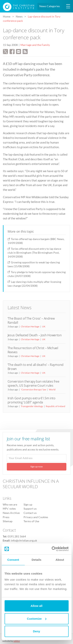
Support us (30, 509)
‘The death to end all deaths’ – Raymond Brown (36, 367)
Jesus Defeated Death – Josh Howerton (35, 335)
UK (44, 326)
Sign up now (36, 467)
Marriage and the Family (35, 45)
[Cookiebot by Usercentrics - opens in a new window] (52, 549)
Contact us (30, 513)
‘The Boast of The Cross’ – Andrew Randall (31, 320)
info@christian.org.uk (24, 541)
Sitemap (8, 521)
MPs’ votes (9, 509)
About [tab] (60, 560)
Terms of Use (31, 521)
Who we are (10, 505)
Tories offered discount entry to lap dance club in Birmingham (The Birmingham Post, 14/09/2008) (34, 253)
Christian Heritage (30, 326)
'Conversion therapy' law (33, 389)
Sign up (28, 505)
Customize (37, 619)
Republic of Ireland (55, 406)
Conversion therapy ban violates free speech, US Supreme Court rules (33, 383)
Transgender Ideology (32, 406)
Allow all (36, 606)
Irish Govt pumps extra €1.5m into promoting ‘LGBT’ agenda (32, 400)
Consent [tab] (13, 560)
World (52, 389)
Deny (36, 631)
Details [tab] (37, 560)
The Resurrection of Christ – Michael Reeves (33, 350)
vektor (17, 641)
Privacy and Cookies (36, 517)
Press (6, 517)
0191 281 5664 (17, 536)
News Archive (11, 513)
